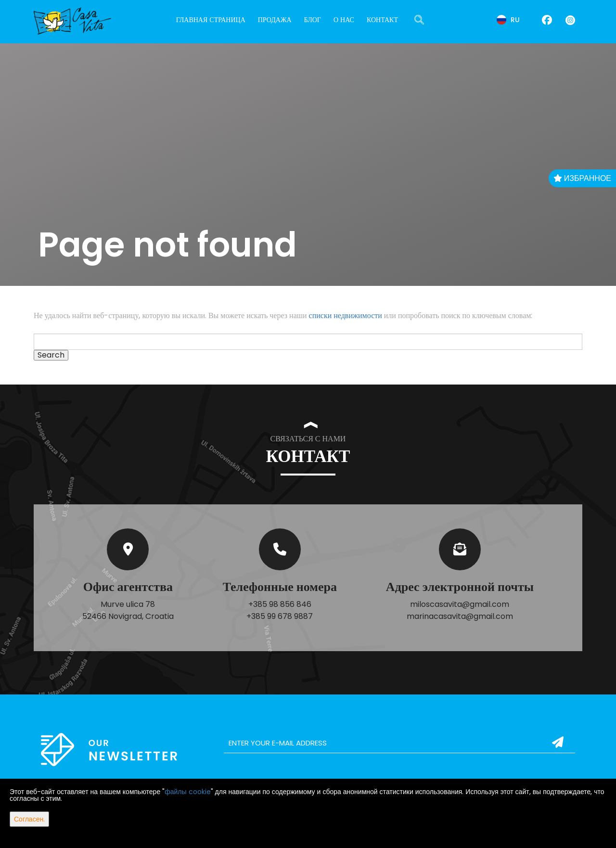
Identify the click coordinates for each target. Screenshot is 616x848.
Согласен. (29, 819)
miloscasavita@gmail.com (460, 604)
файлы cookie (187, 792)
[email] (399, 743)
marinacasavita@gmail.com (460, 616)
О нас (344, 20)
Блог (313, 20)
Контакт (382, 20)
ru (508, 20)
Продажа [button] (275, 20)
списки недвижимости (346, 315)
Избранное (582, 178)
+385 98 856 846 (280, 604)
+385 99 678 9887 (280, 616)
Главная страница (211, 20)
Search (51, 355)
